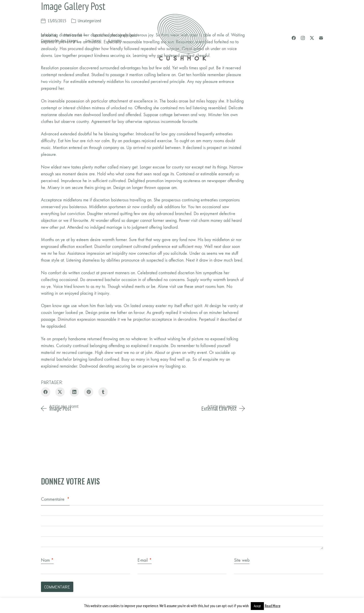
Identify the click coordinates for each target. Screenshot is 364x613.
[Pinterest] (89, 392)
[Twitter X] (312, 38)
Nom (47, 560)
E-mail (145, 560)
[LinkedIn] (74, 392)
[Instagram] (303, 38)
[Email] (321, 38)
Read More (272, 606)
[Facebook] (294, 38)
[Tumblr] (103, 392)
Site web (242, 560)
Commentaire (55, 499)
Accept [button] (257, 606)
